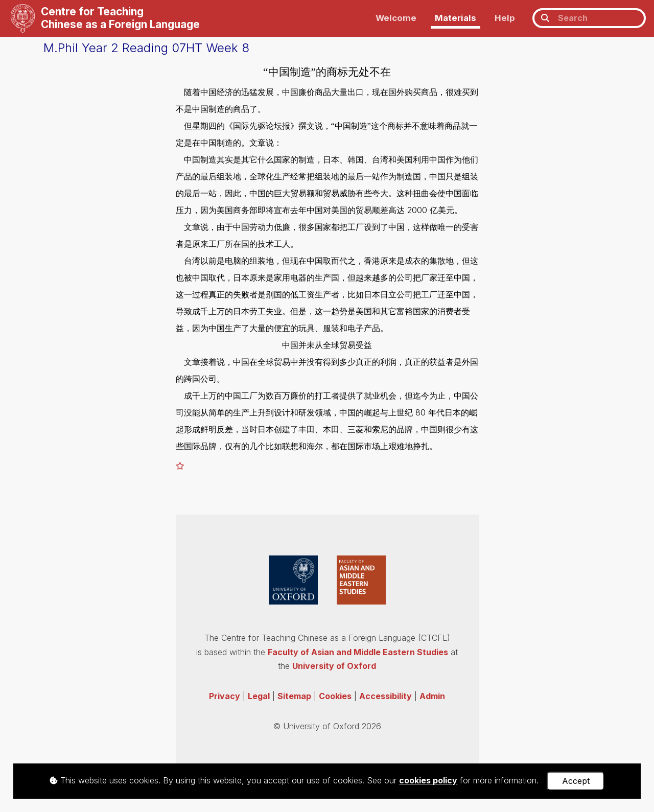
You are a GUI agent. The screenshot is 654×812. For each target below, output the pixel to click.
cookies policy (428, 780)
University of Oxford (334, 666)
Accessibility (386, 696)
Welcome (396, 18)
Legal (259, 696)
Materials (456, 18)
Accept (576, 781)
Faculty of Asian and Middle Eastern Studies (358, 652)
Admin (432, 696)
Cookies (335, 696)
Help (505, 18)
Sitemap (294, 696)
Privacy (225, 696)
